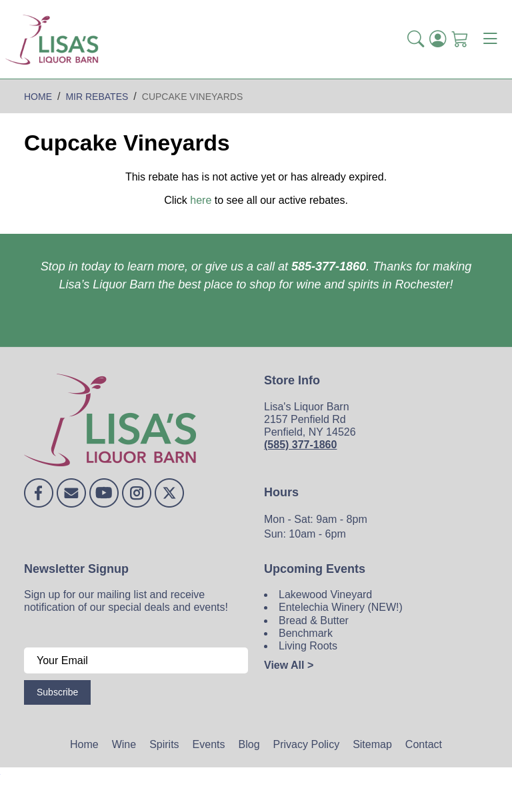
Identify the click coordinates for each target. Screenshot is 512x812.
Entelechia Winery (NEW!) (341, 607)
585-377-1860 (329, 266)
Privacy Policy (307, 744)
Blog (249, 744)
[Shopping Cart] (460, 39)
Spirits (164, 744)
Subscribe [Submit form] (57, 692)
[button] (416, 39)
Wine (124, 744)
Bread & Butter (314, 620)
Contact (424, 744)
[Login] (438, 39)
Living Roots (308, 646)
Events (209, 744)
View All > (289, 665)
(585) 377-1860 (300, 445)
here (201, 200)
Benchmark (306, 633)
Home (84, 744)
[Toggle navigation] (490, 39)
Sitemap (372, 744)
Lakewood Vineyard (325, 595)
